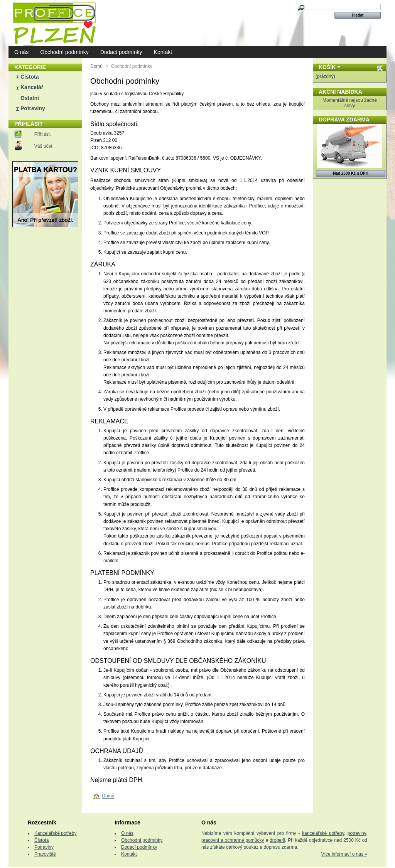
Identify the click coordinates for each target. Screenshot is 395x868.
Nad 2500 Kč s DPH (351, 173)
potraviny (357, 833)
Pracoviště (45, 854)
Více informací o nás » (344, 854)
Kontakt (163, 52)
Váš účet (43, 146)
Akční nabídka (340, 92)
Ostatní (30, 98)
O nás (21, 52)
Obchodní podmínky (64, 52)
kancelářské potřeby (323, 833)
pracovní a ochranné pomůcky (233, 840)
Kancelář (32, 87)
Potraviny (33, 108)
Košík (327, 67)
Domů (96, 66)
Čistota (30, 77)
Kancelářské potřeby (55, 833)
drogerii (277, 840)
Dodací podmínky (121, 52)
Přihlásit (43, 134)
